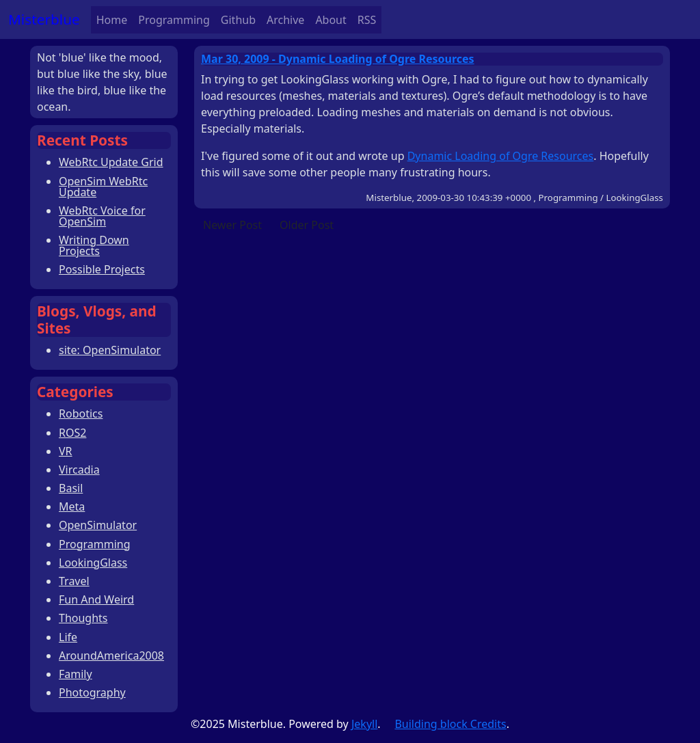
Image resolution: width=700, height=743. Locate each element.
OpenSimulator (98, 525)
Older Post (307, 225)
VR (66, 451)
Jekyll (364, 724)
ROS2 (72, 433)
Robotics (81, 414)
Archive (285, 20)
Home (112, 20)
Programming (174, 20)
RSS (367, 20)
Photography (92, 692)
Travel (74, 581)
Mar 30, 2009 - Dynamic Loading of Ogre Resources (338, 59)
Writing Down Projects (94, 245)
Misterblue (44, 19)
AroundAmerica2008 (111, 656)
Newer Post (232, 225)
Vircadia (79, 470)
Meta (72, 506)
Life (68, 637)
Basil (71, 488)
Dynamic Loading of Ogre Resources (501, 156)
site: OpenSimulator (110, 350)
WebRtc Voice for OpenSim (102, 216)
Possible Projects (102, 269)
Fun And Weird (96, 599)
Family (76, 674)
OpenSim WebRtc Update (103, 187)
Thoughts (83, 618)
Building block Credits (450, 724)
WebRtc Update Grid (111, 162)
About (331, 20)
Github (238, 20)
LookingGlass (93, 563)
